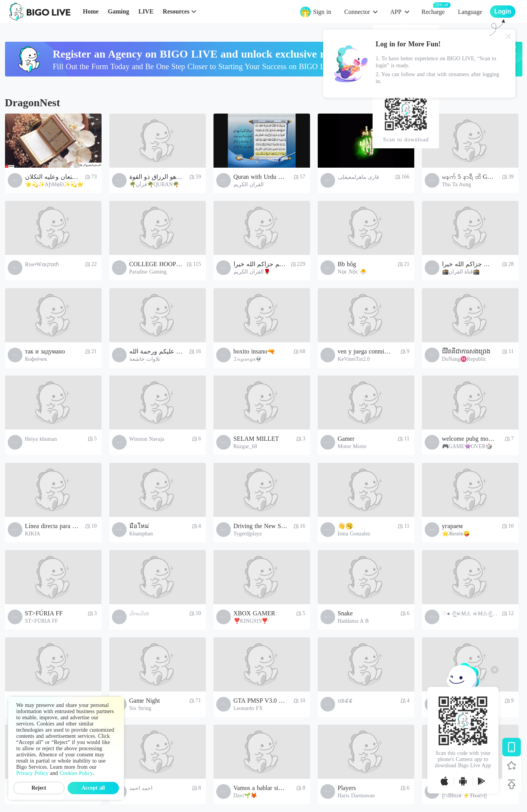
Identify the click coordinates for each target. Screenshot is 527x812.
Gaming (118, 11)
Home (91, 11)
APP (396, 12)
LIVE (146, 11)
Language (470, 12)
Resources (176, 11)
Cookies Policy (76, 773)
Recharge (433, 11)
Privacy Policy (32, 773)
